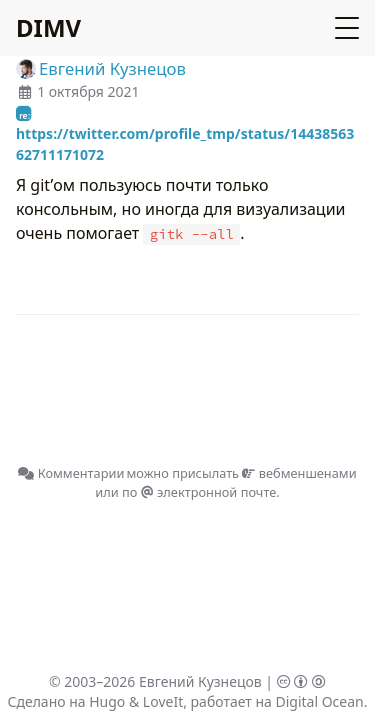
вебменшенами (299, 473)
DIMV (48, 27)
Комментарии (71, 473)
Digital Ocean (319, 701)
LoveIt (163, 701)
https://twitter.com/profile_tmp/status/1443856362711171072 (185, 139)
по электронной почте (199, 492)
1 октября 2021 (88, 91)
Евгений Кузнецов (200, 681)
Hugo (107, 701)
